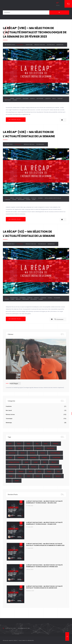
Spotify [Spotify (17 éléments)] (40, 471)
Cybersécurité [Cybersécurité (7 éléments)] (12, 453)
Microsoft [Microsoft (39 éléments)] (54, 462)
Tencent (60, 99)
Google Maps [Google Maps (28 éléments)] (33, 458)
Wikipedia (34, 299)
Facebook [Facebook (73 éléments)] (43, 453)
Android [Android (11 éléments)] (28, 444)
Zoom (34, 200)
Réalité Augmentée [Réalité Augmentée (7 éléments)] (54, 467)
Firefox (34, 198)
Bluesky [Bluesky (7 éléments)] (10, 448)
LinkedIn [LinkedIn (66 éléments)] (36, 462)
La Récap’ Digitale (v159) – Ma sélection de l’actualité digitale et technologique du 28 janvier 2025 (44, 587)
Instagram (40, 99)
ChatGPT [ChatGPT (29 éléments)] (28, 448)
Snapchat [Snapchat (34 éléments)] (21, 471)
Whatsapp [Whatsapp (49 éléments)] (48, 476)
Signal (50, 298)
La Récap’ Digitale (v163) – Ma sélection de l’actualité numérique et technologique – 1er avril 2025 (44, 502)
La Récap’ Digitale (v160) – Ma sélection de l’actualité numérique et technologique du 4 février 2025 (44, 566)
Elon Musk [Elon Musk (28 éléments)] (32, 453)
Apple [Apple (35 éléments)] (37, 444)
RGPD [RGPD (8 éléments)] (43, 467)
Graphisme (29, 45)
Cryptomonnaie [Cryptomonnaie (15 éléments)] (50, 448)
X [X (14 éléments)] (9, 481)
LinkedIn (48, 99)
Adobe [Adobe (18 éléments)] (10, 444)
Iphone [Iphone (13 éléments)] (26, 462)
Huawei (40, 198)
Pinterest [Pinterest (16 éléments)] (34, 467)
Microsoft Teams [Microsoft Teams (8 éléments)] (13, 467)
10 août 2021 (9, 144)
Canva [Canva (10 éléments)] (19, 448)
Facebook (26, 198)
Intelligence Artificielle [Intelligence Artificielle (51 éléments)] (14, 462)
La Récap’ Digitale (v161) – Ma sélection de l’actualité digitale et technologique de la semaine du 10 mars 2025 (45, 545)
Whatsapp (8, 100)
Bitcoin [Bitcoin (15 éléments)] (46, 444)
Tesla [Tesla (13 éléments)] (58, 471)
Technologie (51, 45)
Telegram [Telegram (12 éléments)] (49, 471)
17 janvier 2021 (10, 244)
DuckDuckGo (14, 298)
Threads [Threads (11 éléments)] (11, 476)
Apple (12, 198)
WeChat (18, 299)
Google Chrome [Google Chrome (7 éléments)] (21, 458)
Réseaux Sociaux (40, 45)
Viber (12, 299)
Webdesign (60, 45)
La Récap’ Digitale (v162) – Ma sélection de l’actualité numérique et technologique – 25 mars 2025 (44, 523)
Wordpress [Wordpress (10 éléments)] (58, 476)
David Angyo (14, 383)
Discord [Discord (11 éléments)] (23, 453)
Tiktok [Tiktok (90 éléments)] (20, 476)
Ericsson (26, 99)
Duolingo (19, 198)
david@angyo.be (24, 628)
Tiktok (14, 200)
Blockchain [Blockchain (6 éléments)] (56, 444)
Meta (54, 99)
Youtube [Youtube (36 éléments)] (17, 481)
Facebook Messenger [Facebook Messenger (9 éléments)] (55, 453)
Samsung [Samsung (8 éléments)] (11, 471)
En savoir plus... (16, 120)
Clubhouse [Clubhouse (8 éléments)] (39, 448)
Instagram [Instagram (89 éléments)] (44, 458)
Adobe (12, 99)
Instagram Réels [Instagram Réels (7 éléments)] (56, 458)
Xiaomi (15, 100)
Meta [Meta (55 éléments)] (45, 462)
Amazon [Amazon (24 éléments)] (19, 444)
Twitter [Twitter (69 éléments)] (38, 476)
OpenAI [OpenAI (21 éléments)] (24, 467)
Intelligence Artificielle (53, 198)
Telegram (57, 298)
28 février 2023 (10, 45)
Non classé (9, 410)
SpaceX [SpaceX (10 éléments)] (30, 471)
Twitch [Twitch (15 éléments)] (29, 476)
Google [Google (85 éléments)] (10, 458)
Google (32, 99)
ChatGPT (18, 99)
